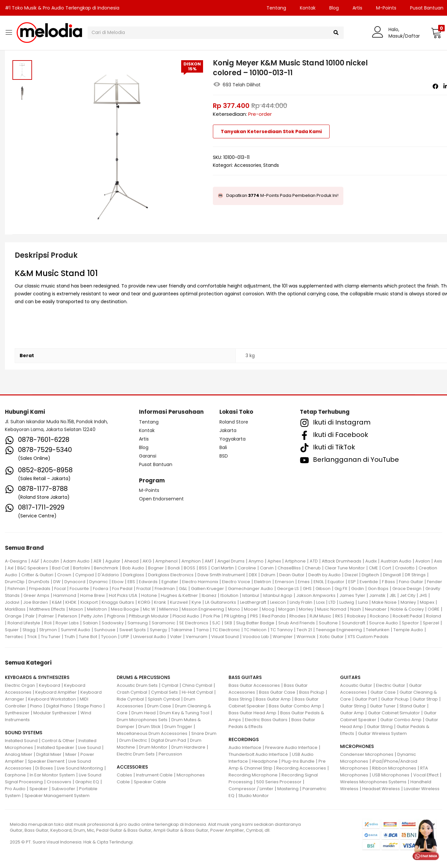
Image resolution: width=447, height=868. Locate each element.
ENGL (319, 582)
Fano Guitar (411, 582)
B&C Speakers (33, 568)
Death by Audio (325, 575)
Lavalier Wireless (422, 789)
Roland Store (234, 422)
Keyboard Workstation (52, 699)
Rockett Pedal (407, 616)
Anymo (256, 561)
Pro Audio (15, 789)
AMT (209, 561)
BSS (203, 568)
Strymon (48, 630)
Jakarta (228, 430)
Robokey (356, 616)
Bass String (240, 699)
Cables (124, 775)
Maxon (76, 609)
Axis (438, 561)
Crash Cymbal (132, 692)
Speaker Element (46, 761)
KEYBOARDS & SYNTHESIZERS (37, 677)
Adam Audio (76, 561)
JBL (393, 595)
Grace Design (407, 589)
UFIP (125, 637)
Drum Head (144, 713)
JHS (423, 595)
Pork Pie (212, 616)
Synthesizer (17, 713)
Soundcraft (353, 623)
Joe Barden (36, 602)
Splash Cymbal (164, 699)
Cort (387, 568)
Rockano (379, 616)
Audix (371, 561)
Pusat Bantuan (156, 464)
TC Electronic (226, 630)
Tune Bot (88, 637)
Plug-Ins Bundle (298, 761)
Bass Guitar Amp (273, 699)
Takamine (182, 630)
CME (373, 568)
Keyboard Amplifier (56, 692)
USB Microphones (391, 775)
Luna (363, 602)
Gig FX (341, 589)
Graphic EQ (87, 782)
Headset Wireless (381, 789)
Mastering (288, 789)
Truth (70, 637)
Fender (435, 582)
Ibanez (209, 595)
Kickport (89, 602)
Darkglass (134, 575)
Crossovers (59, 782)
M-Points (386, 8)
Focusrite (79, 589)
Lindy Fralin (301, 602)
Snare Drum (204, 733)
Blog (334, 8)
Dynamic (99, 582)
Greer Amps (36, 595)
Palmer (46, 616)
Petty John (92, 616)
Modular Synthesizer (55, 713)
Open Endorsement (161, 499)
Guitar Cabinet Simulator (394, 713)
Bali (223, 447)
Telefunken (378, 630)
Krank (160, 602)
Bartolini (81, 568)
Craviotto (405, 568)
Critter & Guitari (37, 575)
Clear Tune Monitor (345, 568)
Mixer (71, 754)
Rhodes (298, 616)
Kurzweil (179, 602)
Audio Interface (245, 747)
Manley (408, 602)
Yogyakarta (232, 439)
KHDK (71, 602)
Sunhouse (105, 630)
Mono (234, 609)
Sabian (90, 623)
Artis (357, 8)
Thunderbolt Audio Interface (258, 754)
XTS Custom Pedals (368, 637)
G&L (183, 589)
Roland (434, 616)
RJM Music (320, 616)
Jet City (408, 595)
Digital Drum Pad (169, 740)
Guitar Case (383, 692)
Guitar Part (366, 699)
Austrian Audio (396, 561)
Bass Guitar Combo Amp (295, 706)
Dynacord (75, 582)
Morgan (287, 609)
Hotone (149, 595)
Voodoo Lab (256, 637)
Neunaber (376, 609)
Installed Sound (21, 741)
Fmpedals (40, 589)
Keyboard (50, 685)
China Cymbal (197, 685)
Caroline (247, 568)
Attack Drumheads (342, 561)
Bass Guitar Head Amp (252, 713)
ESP (352, 582)
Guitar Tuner (383, 706)
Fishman (16, 589)
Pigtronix (116, 616)
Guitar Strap (425, 699)
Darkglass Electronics (171, 575)
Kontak (308, 8)
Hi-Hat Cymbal (197, 692)
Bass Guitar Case (277, 692)
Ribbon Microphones (394, 768)
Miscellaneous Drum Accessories (152, 733)
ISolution (229, 595)
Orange (13, 616)
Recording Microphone (253, 775)
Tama (202, 630)
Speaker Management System (57, 796)
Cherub (313, 568)
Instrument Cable (154, 775)
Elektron (263, 582)
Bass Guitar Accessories (254, 685)
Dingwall (392, 575)
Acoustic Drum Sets (137, 685)
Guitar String (353, 706)
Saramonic (163, 623)
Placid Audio (186, 616)
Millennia (169, 609)
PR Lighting (235, 616)
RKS (339, 616)
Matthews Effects (47, 609)
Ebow (118, 582)
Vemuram (197, 637)
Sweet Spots (133, 630)
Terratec (14, 637)
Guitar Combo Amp (401, 720)
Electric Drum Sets (136, 754)
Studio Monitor (254, 796)
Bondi (174, 568)
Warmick (306, 637)
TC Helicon (255, 630)
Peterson (68, 616)
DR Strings (415, 575)
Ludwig (347, 602)
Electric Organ (20, 685)
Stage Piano (89, 706)
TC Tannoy (282, 630)
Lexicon (278, 602)
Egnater (170, 582)
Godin (358, 589)
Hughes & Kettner (179, 595)
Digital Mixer (49, 754)
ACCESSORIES (132, 767)
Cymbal (170, 685)
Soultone (328, 623)
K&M (57, 602)
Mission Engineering (203, 609)
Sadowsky (113, 623)
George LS (288, 589)
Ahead (131, 561)
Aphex (274, 561)
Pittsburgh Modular (149, 616)
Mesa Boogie (125, 609)
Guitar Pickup (395, 699)
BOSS (189, 568)
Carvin (267, 568)
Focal (60, 589)
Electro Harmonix (200, 582)
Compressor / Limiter (251, 789)
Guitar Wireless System (382, 733)
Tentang (276, 8)
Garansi (148, 456)
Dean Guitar (292, 575)
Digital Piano (59, 706)
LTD (332, 602)
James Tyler (352, 595)
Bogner (156, 568)
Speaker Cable (150, 782)
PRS (254, 616)
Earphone (15, 775)
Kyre (196, 602)
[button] (436, 33)
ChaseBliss (289, 568)
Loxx (320, 602)
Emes (304, 582)
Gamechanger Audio (250, 589)
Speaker (39, 789)
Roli (48, 623)
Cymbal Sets (164, 692)
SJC (216, 623)
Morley (306, 609)
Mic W (149, 609)
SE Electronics (194, 623)
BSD (224, 456)
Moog (268, 609)
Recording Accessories (301, 768)
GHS (307, 589)
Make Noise (384, 602)
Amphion (191, 561)
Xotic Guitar (332, 637)
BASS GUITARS (245, 677)
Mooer (251, 609)
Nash (356, 609)
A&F (35, 561)
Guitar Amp (352, 713)
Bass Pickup (312, 692)
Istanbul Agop (278, 595)
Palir (30, 616)
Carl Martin (222, 568)
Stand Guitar (413, 706)
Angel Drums (231, 561)
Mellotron (97, 609)
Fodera (101, 589)
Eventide (369, 582)
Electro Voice (236, 582)
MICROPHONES (357, 746)
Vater (176, 637)
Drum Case (159, 706)
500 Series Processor (279, 782)
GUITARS (350, 677)
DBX (253, 575)
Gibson (323, 589)
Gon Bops (378, 589)
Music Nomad (332, 609)
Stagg (29, 630)
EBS (131, 582)
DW (57, 582)
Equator (336, 582)
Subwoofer (63, 789)
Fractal (144, 589)
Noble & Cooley (407, 609)
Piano (36, 706)
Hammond (65, 595)
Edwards (148, 582)
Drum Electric (133, 740)
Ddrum (268, 575)
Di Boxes (44, 768)
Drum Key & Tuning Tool (184, 713)
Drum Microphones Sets (142, 720)
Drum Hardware (188, 747)
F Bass (388, 582)
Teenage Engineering (339, 630)
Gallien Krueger (207, 589)
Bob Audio (133, 568)
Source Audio (384, 623)
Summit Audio (76, 630)
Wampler (283, 637)
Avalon (423, 561)
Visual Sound (225, 637)
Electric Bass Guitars (266, 720)
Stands (271, 165)
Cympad (85, 575)
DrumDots (39, 582)
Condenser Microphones (367, 754)
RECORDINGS (244, 739)
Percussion (170, 754)
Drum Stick (149, 727)
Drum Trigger (178, 727)
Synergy (158, 630)
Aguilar (113, 561)
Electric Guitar (391, 685)
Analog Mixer (19, 754)
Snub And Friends (297, 623)
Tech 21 (304, 630)
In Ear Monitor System (52, 775)
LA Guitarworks (221, 602)
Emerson (284, 582)
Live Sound (89, 747)
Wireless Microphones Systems (373, 782)
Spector (410, 623)
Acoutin (51, 561)
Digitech (370, 575)
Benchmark (106, 568)
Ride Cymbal (130, 699)
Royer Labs (67, 623)
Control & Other (58, 741)
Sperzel (431, 623)
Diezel (351, 575)
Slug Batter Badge (255, 623)
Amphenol (166, 561)
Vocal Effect (426, 775)
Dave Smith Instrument (221, 575)
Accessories (248, 165)
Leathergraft (253, 602)
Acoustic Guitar (356, 685)
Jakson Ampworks (316, 595)
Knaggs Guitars (118, 602)
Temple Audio (408, 630)
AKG (147, 561)
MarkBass (15, 609)
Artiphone (295, 561)
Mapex (427, 602)
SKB (228, 623)
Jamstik (377, 595)
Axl (10, 568)
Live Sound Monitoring (80, 768)
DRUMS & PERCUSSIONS (143, 677)
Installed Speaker (56, 747)
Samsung (138, 623)
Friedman (165, 589)
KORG (144, 602)
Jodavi (12, 602)
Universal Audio (150, 637)
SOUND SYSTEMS (24, 733)
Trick (32, 637)
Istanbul (251, 595)
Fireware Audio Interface (291, 747)
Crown (64, 575)
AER (97, 561)
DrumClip (15, 582)
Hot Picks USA (123, 595)
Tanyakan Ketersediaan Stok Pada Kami (271, 131)
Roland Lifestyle (24, 623)
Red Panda (274, 616)
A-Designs (16, 561)
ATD (314, 561)
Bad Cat (60, 568)
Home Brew (93, 595)
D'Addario (108, 575)
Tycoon (109, 637)
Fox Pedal (122, 589)
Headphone (265, 761)
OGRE (434, 609)
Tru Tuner (51, 637)
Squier (12, 630)
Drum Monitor (153, 747)
